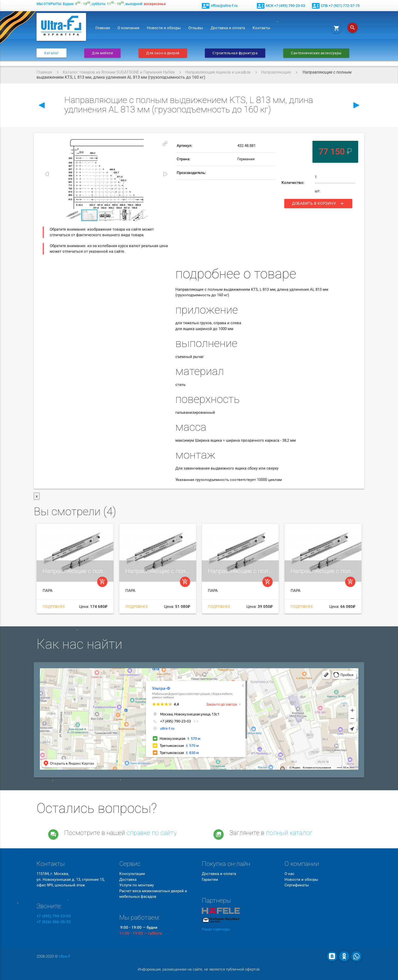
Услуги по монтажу (137, 885)
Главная (103, 28)
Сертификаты (297, 885)
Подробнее (54, 607)
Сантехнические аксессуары (316, 53)
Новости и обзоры (164, 28)
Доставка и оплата (228, 28)
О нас (289, 874)
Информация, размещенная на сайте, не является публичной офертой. (199, 969)
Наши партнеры (216, 929)
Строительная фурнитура (235, 53)
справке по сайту (152, 833)
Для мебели (102, 53)
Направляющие (276, 72)
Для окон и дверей (163, 53)
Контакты (261, 28)
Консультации (132, 874)
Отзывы (196, 28)
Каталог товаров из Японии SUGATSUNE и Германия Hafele (119, 72)
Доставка (128, 880)
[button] (165, 144)
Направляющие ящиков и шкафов (218, 72)
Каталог (52, 53)
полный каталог (289, 833)
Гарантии (210, 880)
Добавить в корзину (318, 203)
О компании (128, 28)
